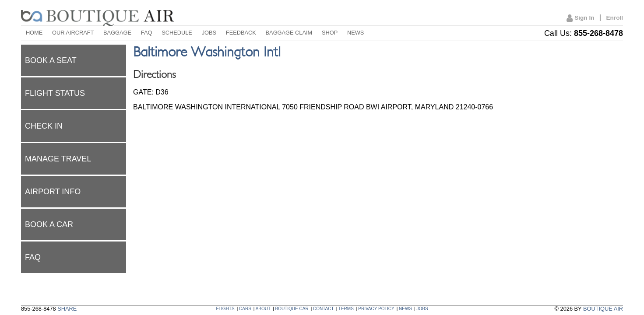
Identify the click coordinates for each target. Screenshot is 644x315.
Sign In (580, 18)
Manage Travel (58, 159)
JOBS (209, 33)
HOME (34, 33)
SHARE (67, 309)
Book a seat (51, 60)
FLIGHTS (225, 309)
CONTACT (324, 309)
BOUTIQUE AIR (603, 309)
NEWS (355, 33)
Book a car (49, 224)
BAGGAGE (117, 33)
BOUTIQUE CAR (292, 309)
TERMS (346, 309)
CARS (245, 309)
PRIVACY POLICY (376, 309)
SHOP (330, 33)
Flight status (55, 93)
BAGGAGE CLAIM (289, 33)
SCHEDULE (177, 33)
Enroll (614, 18)
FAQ (147, 33)
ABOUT (263, 309)
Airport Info (53, 192)
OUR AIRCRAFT (73, 33)
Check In (44, 126)
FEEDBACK (241, 33)
